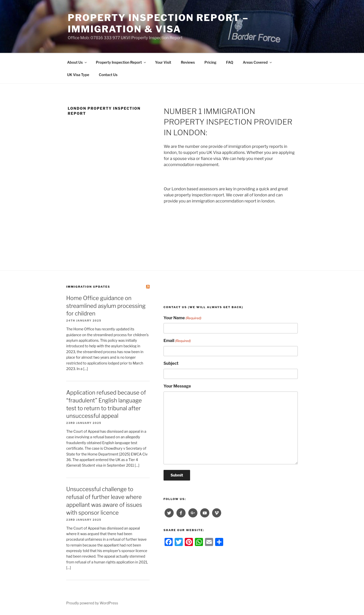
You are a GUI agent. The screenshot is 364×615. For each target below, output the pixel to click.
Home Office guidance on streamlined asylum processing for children (106, 306)
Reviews (188, 62)
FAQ (230, 62)
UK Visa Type (78, 75)
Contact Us (108, 75)
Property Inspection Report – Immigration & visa (158, 23)
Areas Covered (258, 62)
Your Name (183, 318)
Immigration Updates (88, 287)
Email (177, 341)
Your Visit (163, 62)
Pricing (210, 62)
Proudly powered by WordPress (92, 603)
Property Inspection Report (121, 62)
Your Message (177, 386)
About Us (77, 62)
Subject (171, 363)
